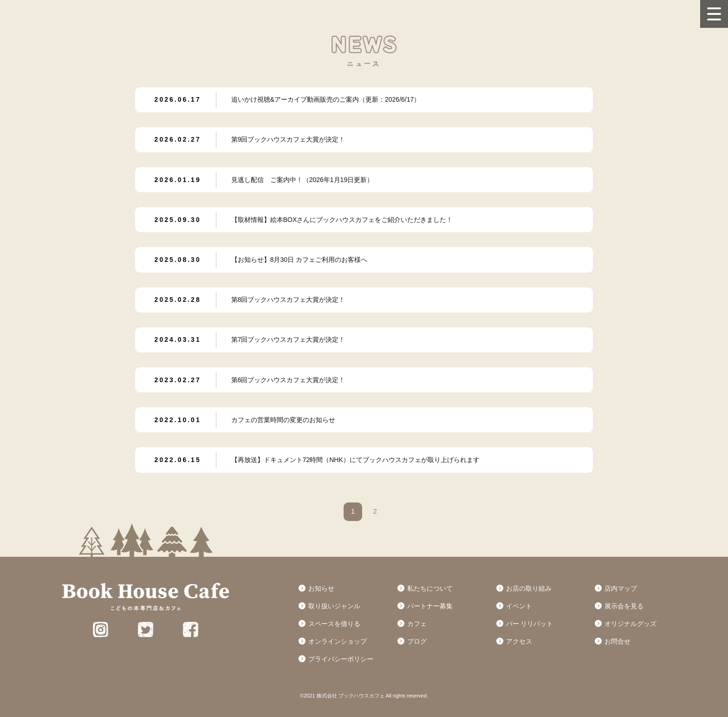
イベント (519, 606)
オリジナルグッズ (630, 624)
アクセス (519, 641)
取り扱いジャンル (334, 606)
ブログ (417, 641)
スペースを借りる (334, 624)
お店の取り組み (529, 588)
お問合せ (617, 641)
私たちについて (430, 588)
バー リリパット (530, 624)
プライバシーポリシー (341, 659)
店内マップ (621, 588)
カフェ (417, 624)
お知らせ (321, 588)
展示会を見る (624, 606)
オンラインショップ (338, 641)
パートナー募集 (430, 606)
